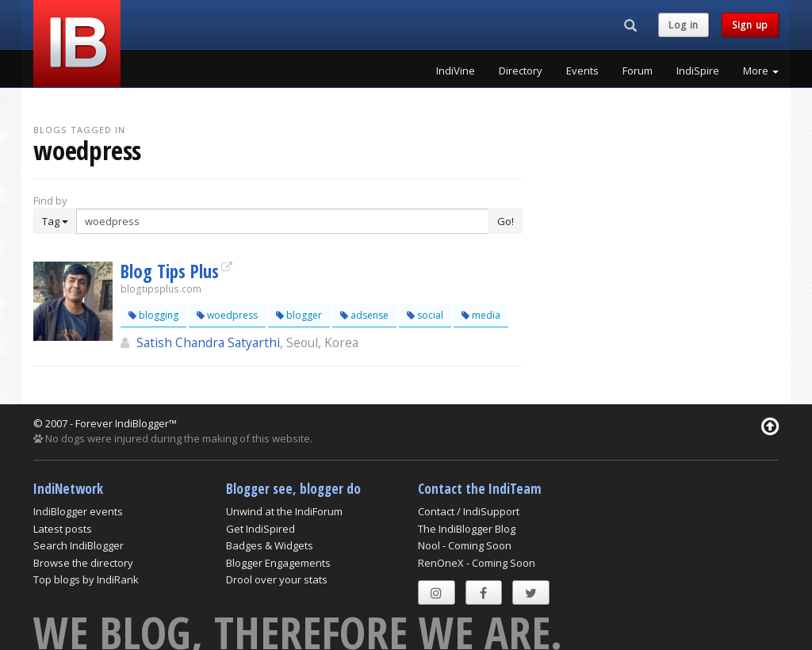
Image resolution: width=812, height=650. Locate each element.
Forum (638, 71)
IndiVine (456, 71)
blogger (299, 315)
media (481, 315)
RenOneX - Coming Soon (477, 563)
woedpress (227, 315)
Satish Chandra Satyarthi (208, 342)
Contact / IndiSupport (469, 511)
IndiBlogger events (78, 511)
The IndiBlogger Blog (467, 529)
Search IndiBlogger (79, 545)
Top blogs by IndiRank (86, 579)
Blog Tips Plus (170, 271)
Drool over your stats (277, 579)
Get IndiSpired (260, 529)
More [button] (761, 71)
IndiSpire (698, 71)
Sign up (750, 25)
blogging (153, 315)
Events (582, 71)
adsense (364, 315)
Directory (521, 71)
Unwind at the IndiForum (284, 511)
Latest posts (63, 529)
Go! (506, 221)
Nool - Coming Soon (465, 545)
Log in (684, 25)
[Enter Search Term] (283, 221)
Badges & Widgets (270, 545)
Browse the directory (83, 563)
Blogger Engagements (278, 563)
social (425, 315)
